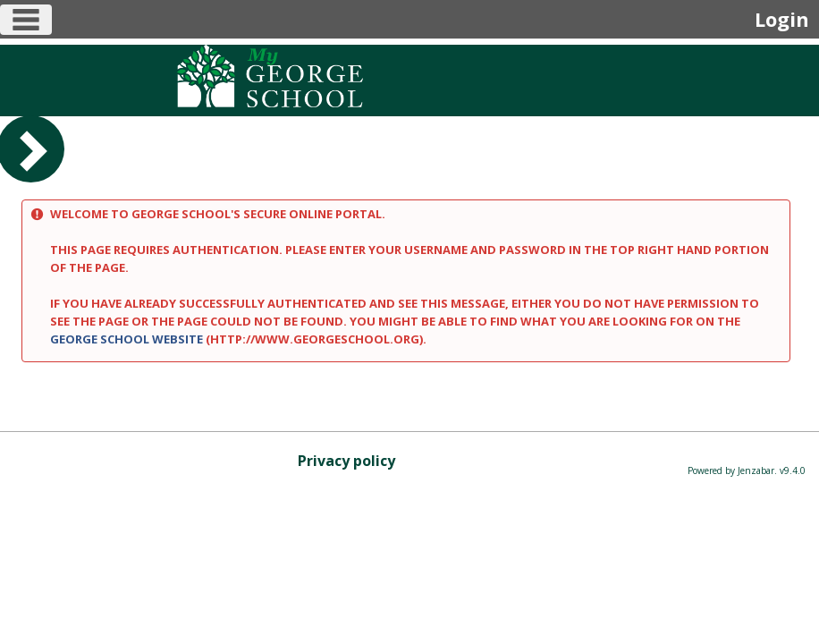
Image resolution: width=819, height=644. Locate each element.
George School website (127, 339)
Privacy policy (346, 461)
